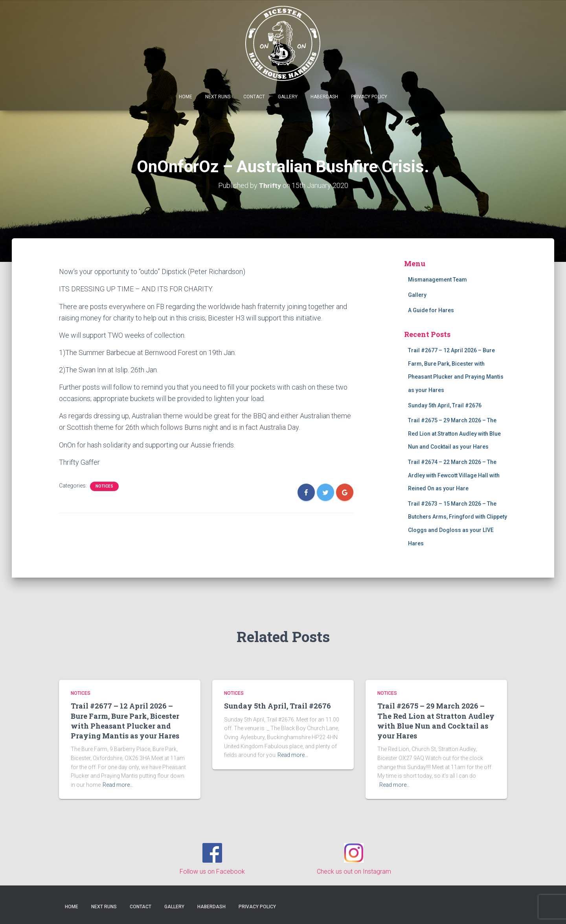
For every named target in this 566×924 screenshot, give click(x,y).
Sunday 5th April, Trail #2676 (445, 405)
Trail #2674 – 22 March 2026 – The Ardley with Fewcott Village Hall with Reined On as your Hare (454, 475)
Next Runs (218, 97)
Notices (104, 486)
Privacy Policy (369, 97)
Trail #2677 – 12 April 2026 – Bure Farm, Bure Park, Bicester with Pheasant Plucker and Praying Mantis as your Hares (125, 721)
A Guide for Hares (431, 310)
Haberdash (324, 97)
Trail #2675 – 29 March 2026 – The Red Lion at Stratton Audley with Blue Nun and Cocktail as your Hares (454, 433)
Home (186, 97)
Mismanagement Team (437, 280)
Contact (254, 97)
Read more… (118, 785)
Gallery (288, 97)
